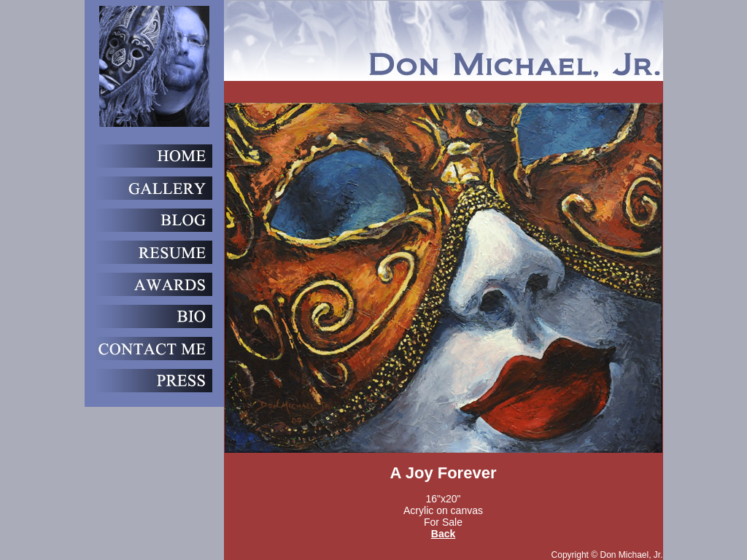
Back (443, 534)
